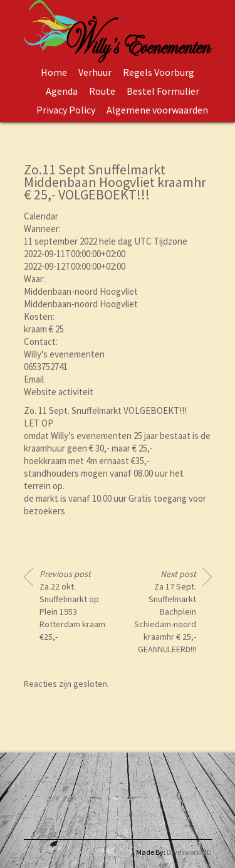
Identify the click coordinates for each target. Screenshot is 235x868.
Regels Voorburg (159, 72)
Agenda (62, 91)
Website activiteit (59, 392)
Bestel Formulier (163, 91)
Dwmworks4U (189, 852)
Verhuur (95, 72)
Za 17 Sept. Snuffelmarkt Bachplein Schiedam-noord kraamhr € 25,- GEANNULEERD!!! (165, 611)
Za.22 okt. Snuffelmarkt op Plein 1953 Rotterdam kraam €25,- (72, 605)
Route (102, 91)
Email (34, 379)
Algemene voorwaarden (157, 110)
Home (54, 72)
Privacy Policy (66, 110)
